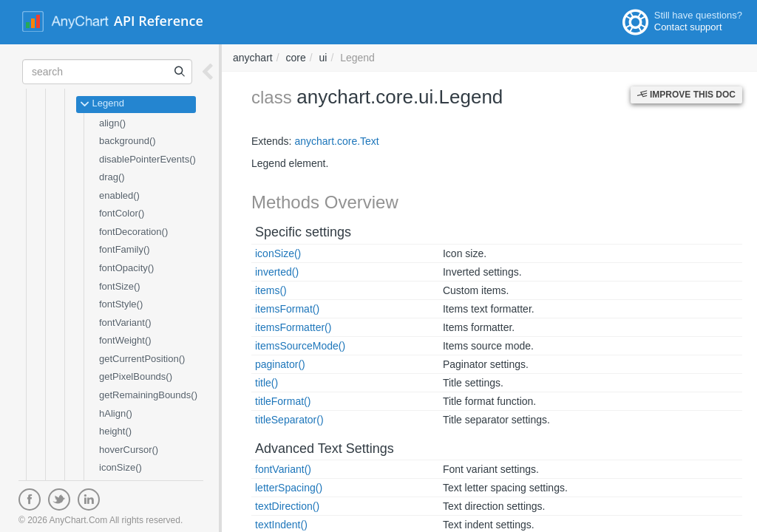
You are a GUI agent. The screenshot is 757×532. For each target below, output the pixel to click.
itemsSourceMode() (300, 346)
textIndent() (281, 525)
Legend (102, 104)
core (295, 58)
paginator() (280, 364)
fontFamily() (125, 249)
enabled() (119, 195)
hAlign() (116, 413)
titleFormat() (283, 401)
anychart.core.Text (336, 141)
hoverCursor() (129, 450)
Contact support (688, 27)
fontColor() (122, 213)
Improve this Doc (686, 95)
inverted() (277, 272)
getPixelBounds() (136, 376)
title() (267, 383)
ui (323, 58)
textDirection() (287, 506)
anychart (253, 58)
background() (128, 141)
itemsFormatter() (293, 327)
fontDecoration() (133, 232)
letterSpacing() (289, 488)
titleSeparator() (289, 420)
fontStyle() (121, 304)
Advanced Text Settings (325, 449)
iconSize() (120, 467)
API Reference (159, 21)
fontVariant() (125, 323)
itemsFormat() (287, 309)
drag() (112, 177)
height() (115, 431)
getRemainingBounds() (148, 395)
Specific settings (303, 232)
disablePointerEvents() (147, 159)
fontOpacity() (126, 268)
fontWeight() (125, 340)
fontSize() (120, 286)
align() (112, 123)
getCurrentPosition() (142, 359)
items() (271, 290)
